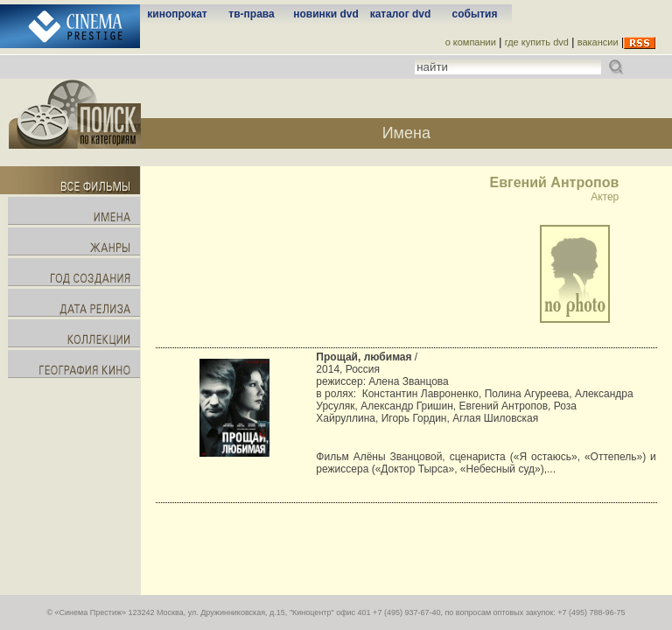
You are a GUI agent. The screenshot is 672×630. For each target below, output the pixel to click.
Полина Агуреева (527, 394)
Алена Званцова (408, 381)
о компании (471, 42)
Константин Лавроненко (420, 394)
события (475, 14)
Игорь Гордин (414, 418)
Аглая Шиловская (495, 418)
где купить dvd (537, 42)
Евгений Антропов (504, 406)
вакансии (598, 42)
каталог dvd (401, 14)
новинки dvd (326, 14)
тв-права (251, 14)
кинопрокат (177, 14)
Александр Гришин (407, 406)
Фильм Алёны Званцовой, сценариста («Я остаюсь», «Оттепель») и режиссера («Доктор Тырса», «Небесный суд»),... (486, 463)
